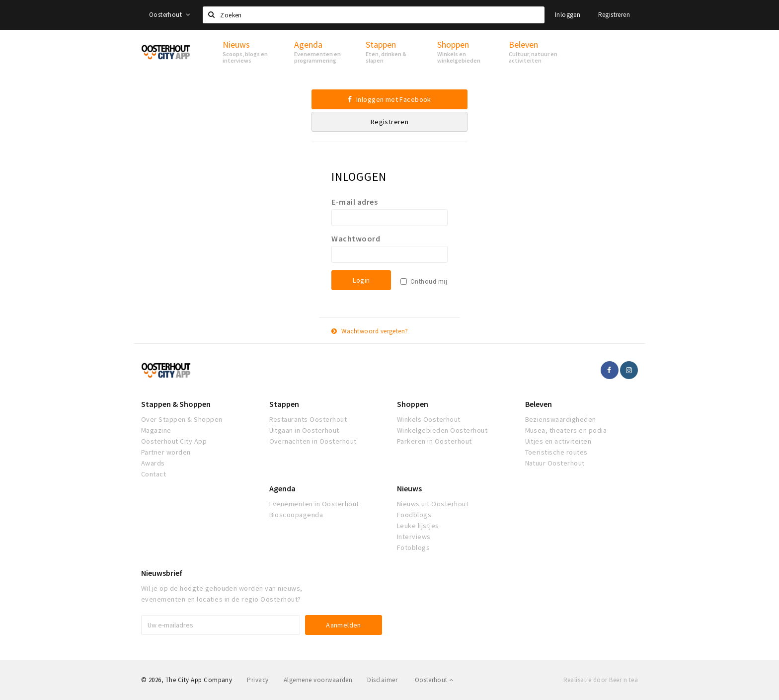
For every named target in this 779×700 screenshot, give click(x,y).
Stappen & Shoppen (176, 404)
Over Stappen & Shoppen (182, 419)
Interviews (414, 537)
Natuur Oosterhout (555, 463)
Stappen (284, 404)
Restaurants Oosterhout (308, 419)
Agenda (282, 488)
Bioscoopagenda (296, 515)
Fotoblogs (413, 547)
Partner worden (166, 452)
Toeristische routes (556, 452)
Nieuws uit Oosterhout (433, 504)
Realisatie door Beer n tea (601, 680)
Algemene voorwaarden (318, 680)
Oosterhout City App (174, 441)
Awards (153, 463)
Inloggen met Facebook (389, 99)
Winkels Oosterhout (429, 419)
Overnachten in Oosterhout (313, 441)
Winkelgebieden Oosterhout (442, 430)
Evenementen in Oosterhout (314, 504)
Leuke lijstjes (418, 526)
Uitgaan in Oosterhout (304, 430)
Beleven (539, 404)
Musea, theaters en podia (566, 430)
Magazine (156, 430)
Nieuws (409, 488)
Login (361, 280)
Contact (154, 474)
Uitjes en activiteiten (558, 441)
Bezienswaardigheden (561, 419)
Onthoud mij (429, 281)
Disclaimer (382, 680)
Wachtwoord (356, 238)
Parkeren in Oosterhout (434, 441)
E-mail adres (354, 202)
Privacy (258, 680)
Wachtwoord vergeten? (370, 331)
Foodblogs (414, 515)
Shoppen (413, 404)
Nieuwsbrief (162, 573)
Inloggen (568, 15)
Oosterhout (170, 15)
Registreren (614, 15)
